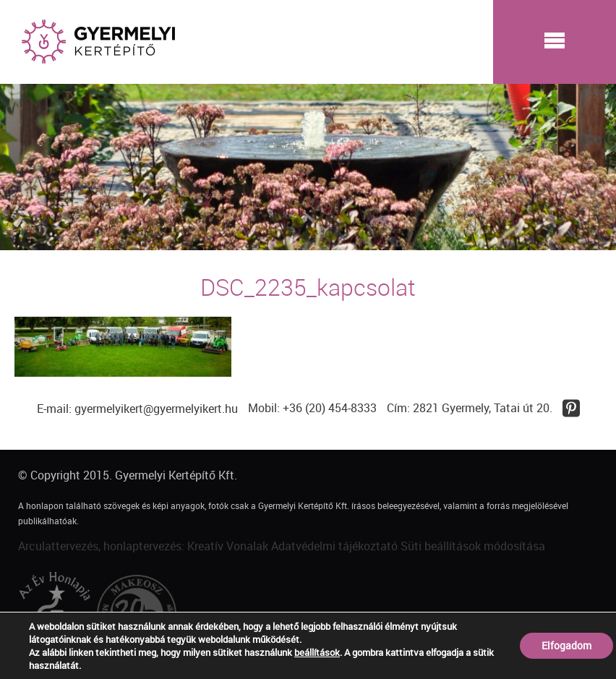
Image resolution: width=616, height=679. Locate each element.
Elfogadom (566, 645)
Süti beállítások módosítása (473, 546)
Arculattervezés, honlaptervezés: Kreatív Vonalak (143, 546)
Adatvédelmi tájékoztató (334, 546)
